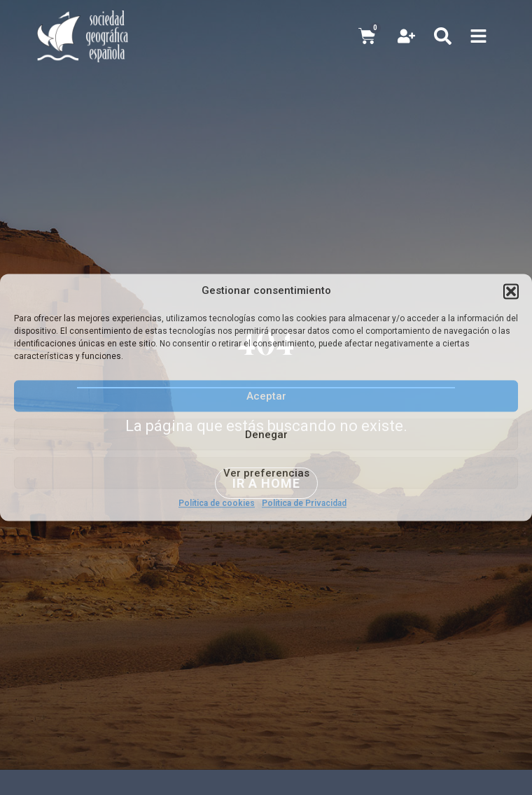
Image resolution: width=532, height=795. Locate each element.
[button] (511, 291)
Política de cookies (217, 503)
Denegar (266, 435)
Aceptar (266, 396)
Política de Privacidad (304, 503)
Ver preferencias (266, 473)
